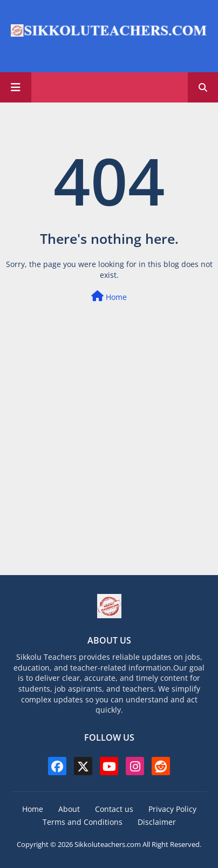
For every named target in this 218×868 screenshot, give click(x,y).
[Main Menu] (16, 87)
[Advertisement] (109, 466)
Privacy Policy (172, 809)
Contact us (114, 809)
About (69, 809)
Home (109, 296)
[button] (203, 87)
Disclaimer (157, 822)
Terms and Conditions (83, 822)
